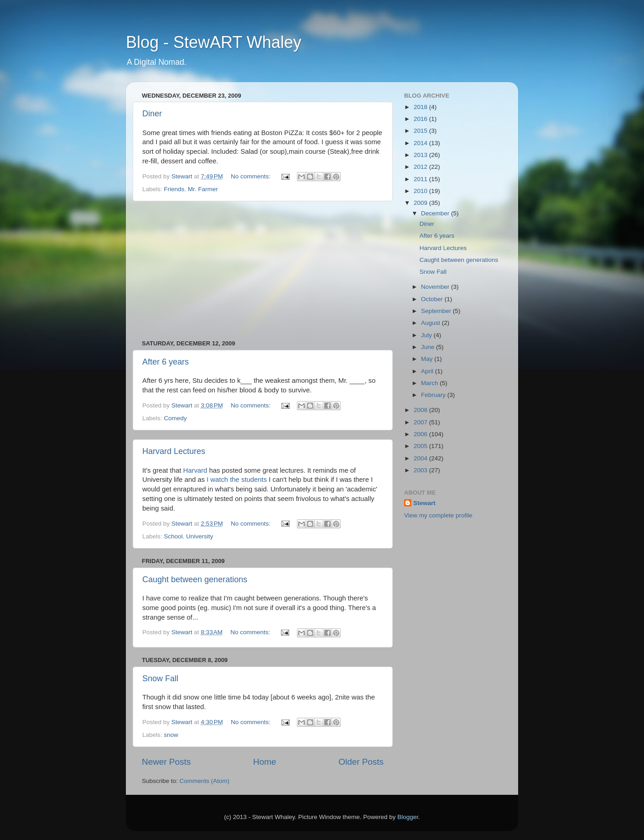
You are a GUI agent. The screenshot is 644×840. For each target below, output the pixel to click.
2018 (421, 107)
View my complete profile (438, 515)
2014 (421, 143)
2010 (421, 191)
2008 (421, 410)
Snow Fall (160, 678)
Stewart (424, 503)
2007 (421, 422)
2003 (421, 470)
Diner (152, 114)
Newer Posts (166, 762)
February (434, 395)
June (428, 347)
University (200, 536)
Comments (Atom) (205, 781)
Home (265, 762)
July (427, 335)
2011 (421, 179)
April (428, 371)
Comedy (175, 418)
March (430, 383)
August (431, 323)
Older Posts (361, 762)
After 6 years (166, 362)
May (428, 359)
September (437, 311)
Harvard (195, 470)
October (433, 299)
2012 (421, 167)
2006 (421, 434)
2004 (421, 458)
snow (171, 735)
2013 (421, 155)
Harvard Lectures (174, 451)
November (436, 287)
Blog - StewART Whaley (214, 42)
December (436, 213)
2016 (421, 119)
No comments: (252, 176)
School (173, 536)
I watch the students (237, 480)
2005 (421, 446)
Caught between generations (195, 579)
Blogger (408, 817)
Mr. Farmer (203, 189)
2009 (421, 203)
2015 (421, 131)
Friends (174, 189)
